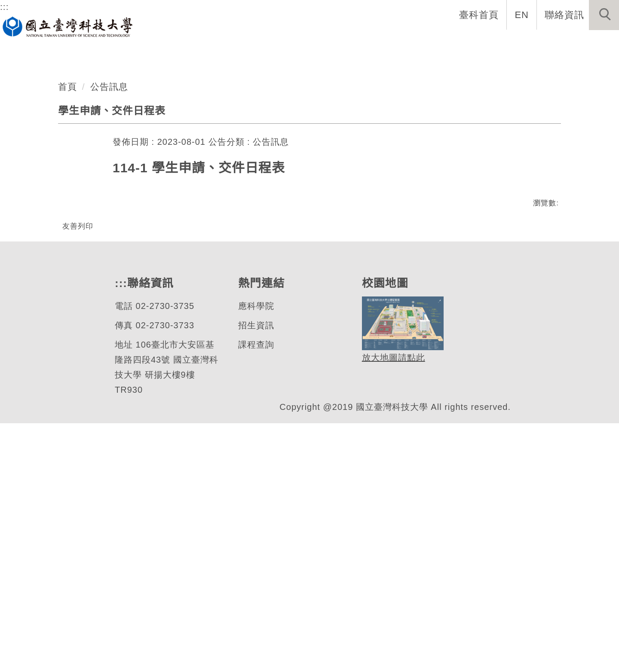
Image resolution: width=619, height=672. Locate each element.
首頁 (67, 306)
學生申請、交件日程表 (112, 330)
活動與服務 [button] (521, 43)
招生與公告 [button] (279, 43)
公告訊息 (109, 306)
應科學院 (256, 555)
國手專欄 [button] (460, 43)
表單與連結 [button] (400, 43)
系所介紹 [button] (162, 43)
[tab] (313, 242)
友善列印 (78, 446)
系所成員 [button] (218, 43)
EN (522, 15)
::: (5, 6)
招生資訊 (256, 574)
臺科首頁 (480, 15)
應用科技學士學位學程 (116, 194)
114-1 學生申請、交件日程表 (199, 388)
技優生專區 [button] (586, 43)
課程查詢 (256, 594)
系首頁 (111, 43)
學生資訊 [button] (339, 43)
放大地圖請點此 (392, 606)
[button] (604, 15)
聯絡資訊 (564, 15)
